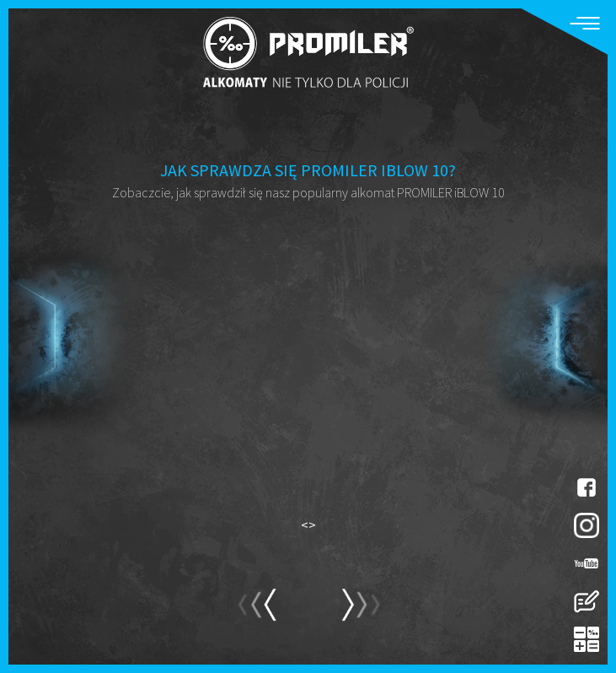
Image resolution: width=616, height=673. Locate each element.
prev (360, 612)
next (257, 612)
